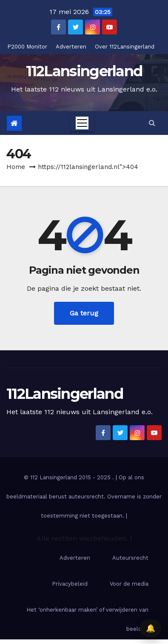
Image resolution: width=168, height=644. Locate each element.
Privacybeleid (70, 584)
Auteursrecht (130, 558)
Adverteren (71, 47)
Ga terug (84, 313)
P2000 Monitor (27, 47)
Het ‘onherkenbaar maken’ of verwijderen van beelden (87, 619)
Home (16, 167)
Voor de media (129, 584)
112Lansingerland (84, 71)
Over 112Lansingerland (125, 47)
